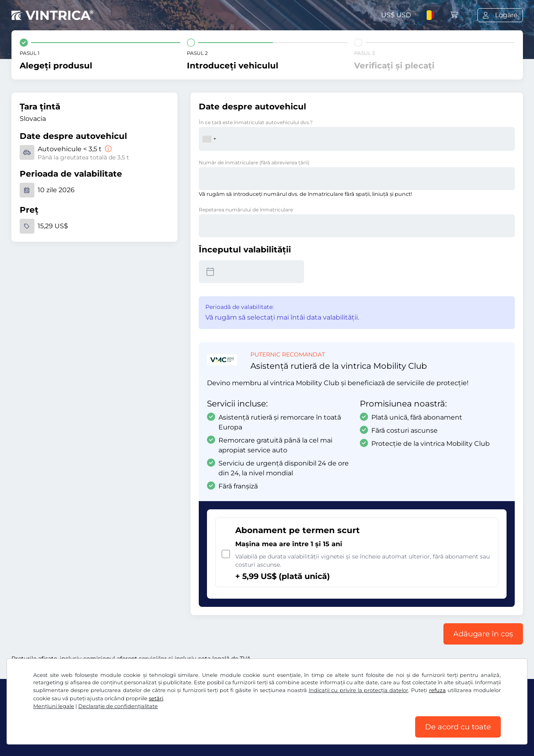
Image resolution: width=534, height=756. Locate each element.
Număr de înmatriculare (254, 162)
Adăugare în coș (483, 634)
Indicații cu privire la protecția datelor (358, 690)
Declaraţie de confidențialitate (118, 706)
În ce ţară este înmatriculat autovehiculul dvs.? (256, 122)
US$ (396, 15)
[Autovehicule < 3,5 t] (107, 149)
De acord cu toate (458, 727)
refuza (437, 690)
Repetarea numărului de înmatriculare (246, 210)
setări (156, 698)
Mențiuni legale (54, 706)
